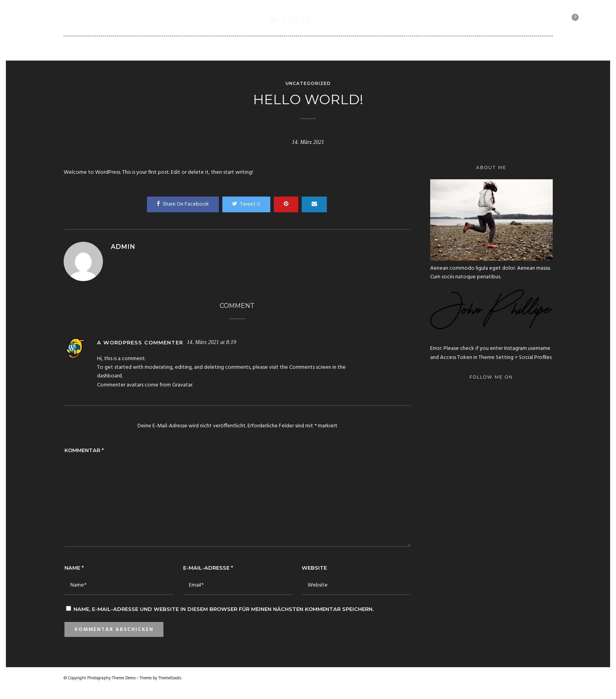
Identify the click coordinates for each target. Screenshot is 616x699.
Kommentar (84, 450)
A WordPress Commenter (140, 342)
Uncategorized (308, 83)
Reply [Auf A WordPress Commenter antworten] (247, 343)
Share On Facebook (183, 204)
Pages (262, 48)
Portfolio (220, 48)
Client (385, 48)
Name (74, 568)
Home (138, 48)
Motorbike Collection (446, 48)
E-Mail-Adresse (208, 568)
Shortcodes (340, 48)
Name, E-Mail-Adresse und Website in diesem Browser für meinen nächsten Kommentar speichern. (224, 609)
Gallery (175, 48)
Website (314, 568)
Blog (296, 48)
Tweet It (246, 204)
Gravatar (182, 385)
